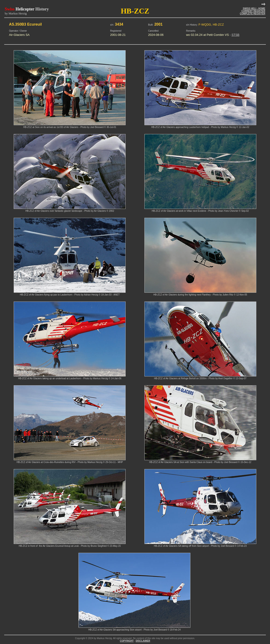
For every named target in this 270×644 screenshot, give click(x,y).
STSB (235, 35)
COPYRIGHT (127, 641)
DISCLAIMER (143, 641)
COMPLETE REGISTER (252, 14)
